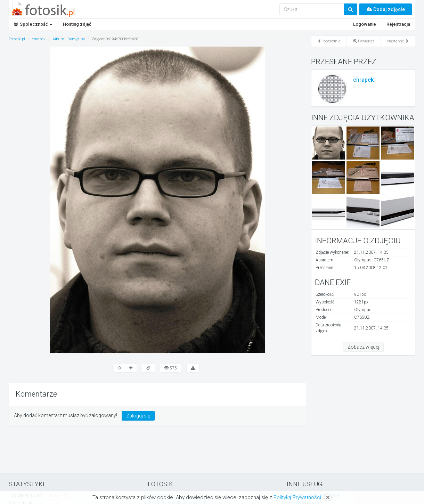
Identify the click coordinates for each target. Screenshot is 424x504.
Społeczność (33, 24)
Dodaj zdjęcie (385, 9)
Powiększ (364, 41)
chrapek (363, 80)
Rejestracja (398, 24)
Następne (398, 41)
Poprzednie (329, 41)
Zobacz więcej (363, 347)
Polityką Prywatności (297, 497)
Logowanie (365, 24)
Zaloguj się (138, 416)
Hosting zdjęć (77, 24)
